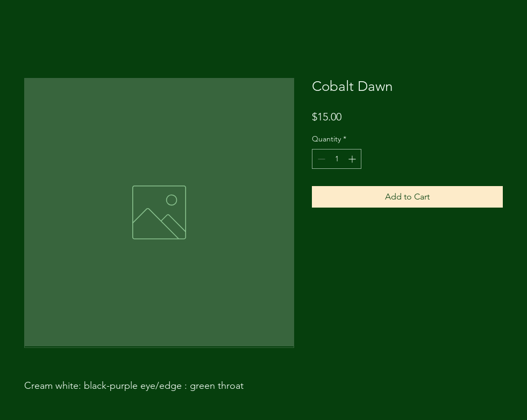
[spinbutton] (337, 159)
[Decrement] (320, 159)
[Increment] (353, 159)
